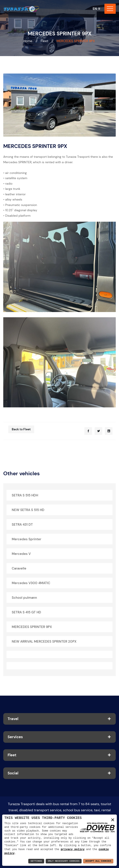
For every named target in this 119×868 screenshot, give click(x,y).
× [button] (113, 820)
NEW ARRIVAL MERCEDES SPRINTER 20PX (44, 642)
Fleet (45, 41)
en (95, 9)
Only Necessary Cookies (64, 861)
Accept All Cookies (98, 861)
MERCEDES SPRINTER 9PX (32, 627)
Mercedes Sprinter (27, 539)
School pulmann (24, 598)
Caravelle (19, 568)
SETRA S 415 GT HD (26, 612)
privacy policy (73, 849)
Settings (36, 861)
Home (28, 41)
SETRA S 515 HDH (25, 495)
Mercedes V (21, 554)
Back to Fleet (21, 429)
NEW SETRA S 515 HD (28, 510)
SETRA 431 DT (22, 525)
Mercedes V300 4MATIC (31, 583)
